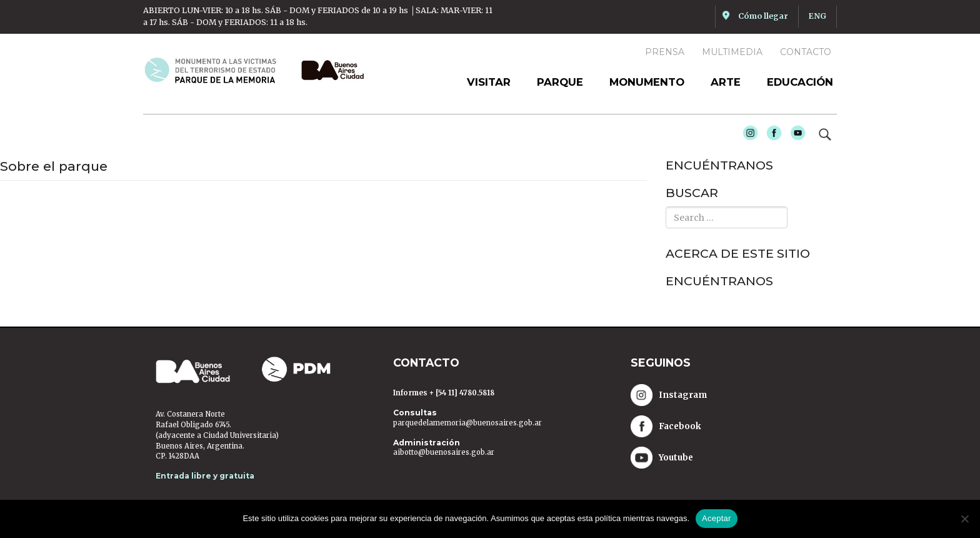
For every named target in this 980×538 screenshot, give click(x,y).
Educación (800, 82)
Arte (726, 82)
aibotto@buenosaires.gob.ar (444, 452)
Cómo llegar (763, 16)
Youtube (795, 136)
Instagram (747, 136)
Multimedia (732, 52)
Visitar (489, 82)
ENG (817, 16)
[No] (964, 519)
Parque (560, 82)
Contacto (806, 52)
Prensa (665, 52)
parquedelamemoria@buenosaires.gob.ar (467, 423)
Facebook (771, 136)
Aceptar (717, 518)
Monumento (647, 82)
